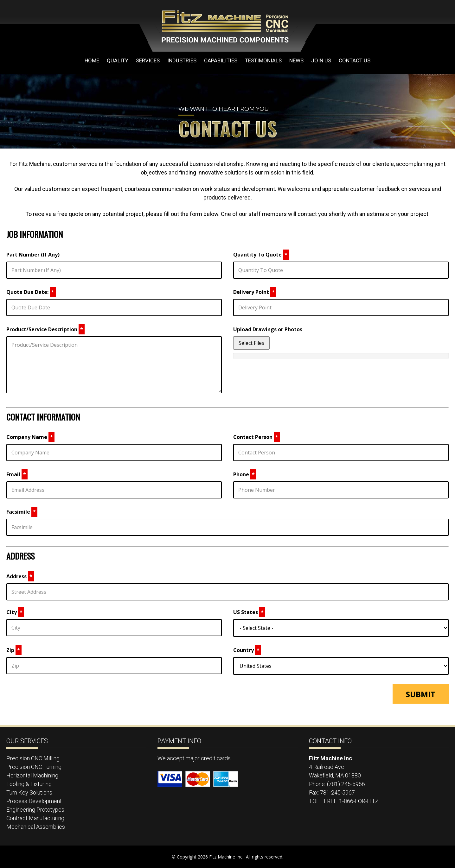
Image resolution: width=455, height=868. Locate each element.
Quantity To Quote (261, 255)
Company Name (30, 437)
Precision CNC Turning (34, 767)
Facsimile (22, 512)
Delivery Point (255, 292)
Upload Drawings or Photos (268, 329)
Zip (14, 650)
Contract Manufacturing (35, 818)
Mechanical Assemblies (36, 827)
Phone (245, 474)
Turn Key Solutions (29, 792)
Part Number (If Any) (33, 255)
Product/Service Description (45, 329)
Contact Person (256, 437)
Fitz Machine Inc (190, 26)
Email (17, 474)
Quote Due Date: (31, 292)
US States (249, 612)
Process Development (34, 801)
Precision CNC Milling (33, 758)
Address (20, 576)
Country (247, 650)
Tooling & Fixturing (29, 784)
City (15, 612)
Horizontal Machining (32, 775)
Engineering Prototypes (35, 810)
